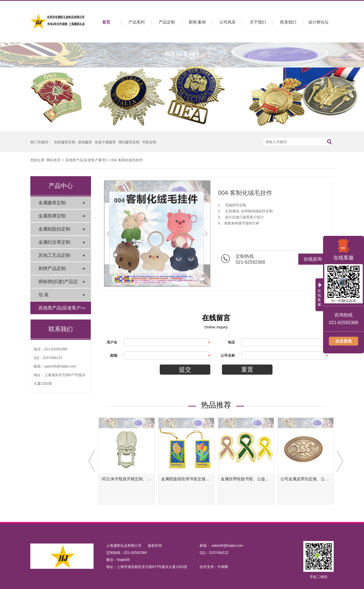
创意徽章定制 (65, 142)
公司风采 (227, 22)
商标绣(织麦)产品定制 (58, 284)
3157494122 (53, 358)
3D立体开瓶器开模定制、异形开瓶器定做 (127, 479)
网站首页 (54, 160)
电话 (231, 342)
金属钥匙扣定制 (54, 229)
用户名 (112, 342)
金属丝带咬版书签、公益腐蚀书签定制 (246, 479)
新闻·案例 (197, 22)
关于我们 (258, 22)
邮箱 (114, 355)
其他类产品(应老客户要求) (86, 160)
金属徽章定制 (52, 203)
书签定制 (149, 142)
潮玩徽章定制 (129, 142)
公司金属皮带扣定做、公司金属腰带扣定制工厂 (306, 479)
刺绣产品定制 (52, 268)
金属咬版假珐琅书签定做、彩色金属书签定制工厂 (186, 479)
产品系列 (136, 22)
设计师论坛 (318, 22)
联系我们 (288, 22)
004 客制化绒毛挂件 (127, 160)
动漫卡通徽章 (105, 142)
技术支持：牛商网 (214, 567)
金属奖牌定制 (52, 216)
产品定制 (167, 22)
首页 (106, 22)
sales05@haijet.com (60, 366)
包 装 (44, 295)
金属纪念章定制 (54, 242)
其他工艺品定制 (54, 255)
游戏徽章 (85, 142)
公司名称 (228, 355)
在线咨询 (313, 259)
